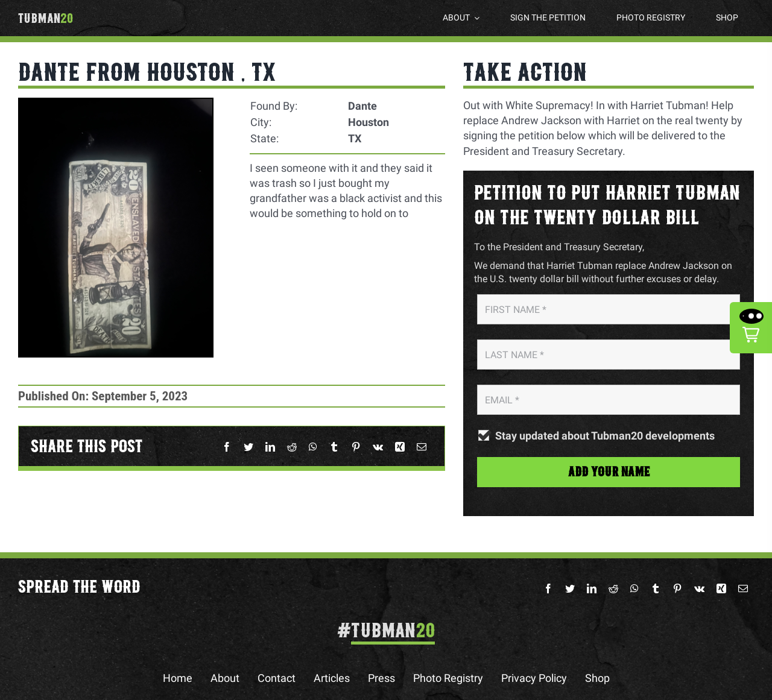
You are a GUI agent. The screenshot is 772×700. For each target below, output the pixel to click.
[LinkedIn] (270, 447)
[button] (751, 328)
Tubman (46, 19)
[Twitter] (248, 447)
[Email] (422, 447)
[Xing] (400, 447)
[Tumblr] (334, 447)
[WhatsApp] (313, 447)
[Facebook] (227, 447)
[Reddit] (292, 447)
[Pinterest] (356, 447)
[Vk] (378, 447)
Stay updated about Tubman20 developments (605, 436)
